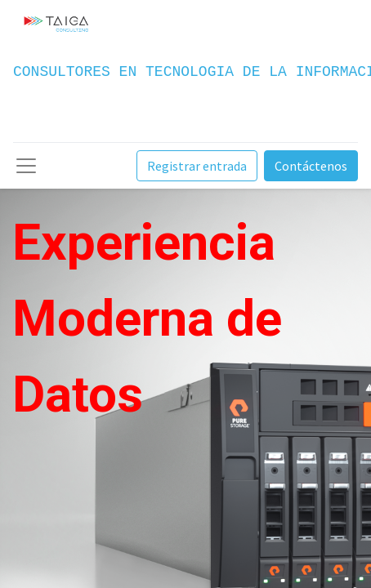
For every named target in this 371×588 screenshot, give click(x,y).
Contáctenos (311, 166)
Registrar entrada (197, 166)
